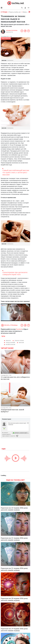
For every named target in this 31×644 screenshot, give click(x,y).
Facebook (19, 329)
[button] (25, 8)
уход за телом (19, 341)
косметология (10, 345)
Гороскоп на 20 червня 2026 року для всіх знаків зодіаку (14, 599)
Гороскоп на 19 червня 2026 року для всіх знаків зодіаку (14, 630)
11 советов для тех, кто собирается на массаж (15, 378)
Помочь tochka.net (15, 12)
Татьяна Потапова (12, 30)
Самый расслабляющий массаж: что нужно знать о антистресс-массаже (16, 173)
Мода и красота (6, 39)
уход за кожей (10, 343)
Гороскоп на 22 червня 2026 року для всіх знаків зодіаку (14, 509)
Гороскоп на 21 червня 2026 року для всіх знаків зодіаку (14, 539)
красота (8, 341)
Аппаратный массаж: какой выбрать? (12, 411)
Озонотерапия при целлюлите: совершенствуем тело (15, 274)
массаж (21, 343)
